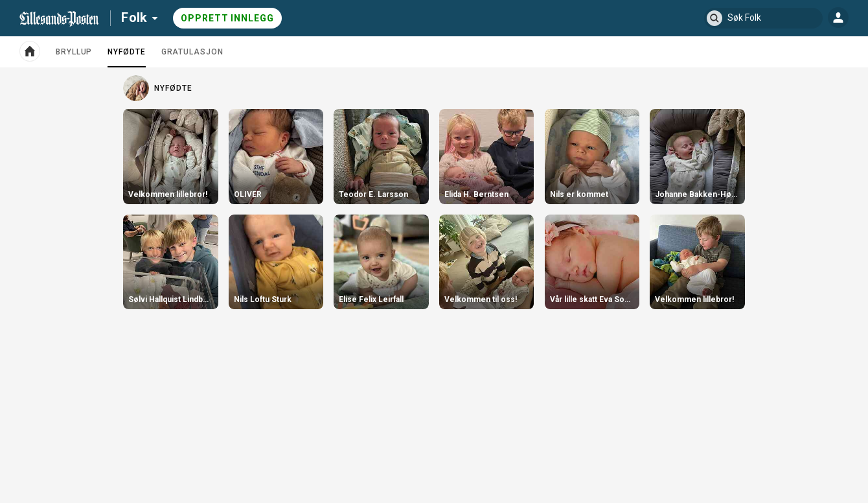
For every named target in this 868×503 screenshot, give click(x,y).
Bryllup (74, 52)
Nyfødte (126, 57)
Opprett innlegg (227, 18)
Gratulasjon (192, 52)
